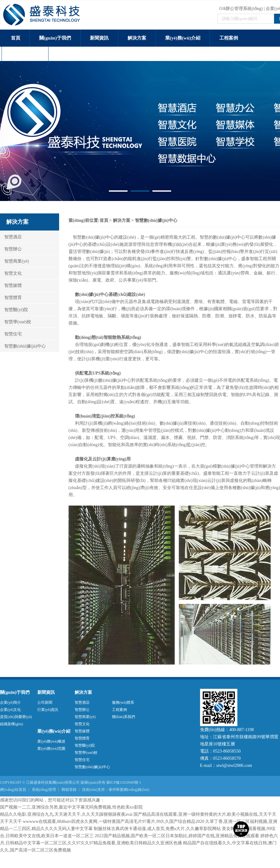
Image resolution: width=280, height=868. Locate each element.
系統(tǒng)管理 (44, 790)
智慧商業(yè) (14, 261)
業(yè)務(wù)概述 (51, 741)
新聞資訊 (99, 38)
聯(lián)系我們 (72, 55)
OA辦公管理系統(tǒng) (241, 9)
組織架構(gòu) (12, 724)
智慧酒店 (11, 237)
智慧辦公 (11, 249)
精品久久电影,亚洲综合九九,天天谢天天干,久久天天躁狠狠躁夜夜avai (66, 814)
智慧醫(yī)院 (14, 310)
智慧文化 (11, 273)
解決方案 (137, 38)
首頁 (16, 38)
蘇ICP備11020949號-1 (124, 782)
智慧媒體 (11, 285)
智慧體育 (11, 298)
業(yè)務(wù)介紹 (183, 38)
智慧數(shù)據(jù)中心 (23, 346)
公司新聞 (45, 702)
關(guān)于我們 (55, 38)
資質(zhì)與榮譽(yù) (16, 717)
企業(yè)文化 (10, 710)
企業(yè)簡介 (10, 702)
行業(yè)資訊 (48, 710)
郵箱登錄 (69, 790)
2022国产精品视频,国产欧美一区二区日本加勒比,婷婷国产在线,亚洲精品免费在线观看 (177, 836)
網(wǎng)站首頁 (13, 790)
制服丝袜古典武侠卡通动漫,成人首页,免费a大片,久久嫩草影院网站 (157, 829)
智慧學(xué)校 (16, 322)
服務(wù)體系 (25, 55)
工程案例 (229, 38)
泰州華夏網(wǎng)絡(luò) (129, 790)
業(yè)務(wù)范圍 (51, 749)
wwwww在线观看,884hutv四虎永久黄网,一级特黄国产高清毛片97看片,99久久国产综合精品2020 (114, 821)
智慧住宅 (11, 334)
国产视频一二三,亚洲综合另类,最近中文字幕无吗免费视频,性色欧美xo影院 (71, 807)
